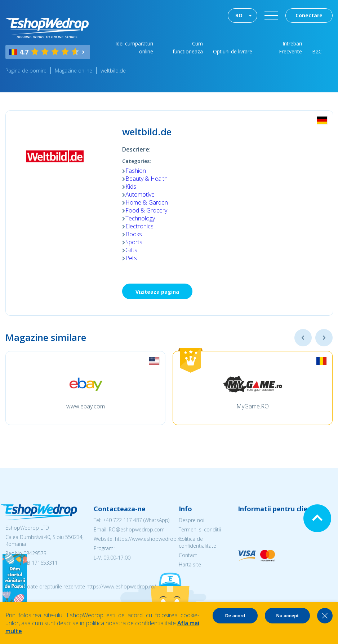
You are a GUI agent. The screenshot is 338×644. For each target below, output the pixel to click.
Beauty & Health (146, 179)
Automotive (140, 194)
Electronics (139, 226)
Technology (140, 218)
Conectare (309, 15)
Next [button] (324, 338)
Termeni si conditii (200, 529)
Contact (188, 555)
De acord (235, 616)
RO (239, 15)
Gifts (131, 250)
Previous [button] (303, 338)
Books (134, 234)
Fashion (136, 171)
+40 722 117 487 (122, 520)
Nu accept (287, 616)
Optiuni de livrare (233, 51)
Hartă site (190, 564)
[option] (85, 388)
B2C (317, 51)
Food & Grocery (146, 210)
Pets (131, 258)
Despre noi (192, 520)
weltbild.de (113, 71)
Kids (131, 187)
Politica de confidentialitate (197, 542)
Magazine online (74, 71)
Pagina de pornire (26, 71)
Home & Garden (147, 202)
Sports (134, 242)
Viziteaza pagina (157, 292)
